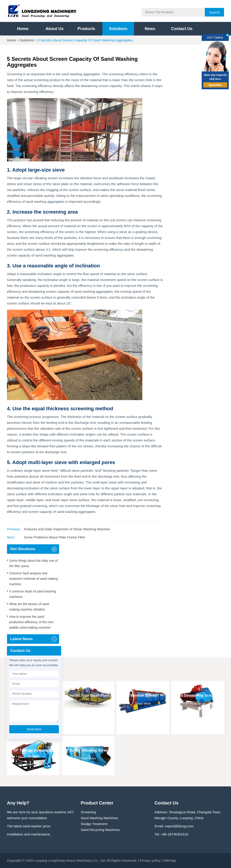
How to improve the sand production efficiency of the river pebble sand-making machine (31, 622)
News (150, 29)
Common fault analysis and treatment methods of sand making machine (34, 579)
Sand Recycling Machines (100, 830)
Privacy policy (150, 860)
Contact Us (182, 29)
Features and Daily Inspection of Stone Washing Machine (67, 529)
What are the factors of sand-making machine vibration (30, 607)
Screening (88, 812)
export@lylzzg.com (179, 826)
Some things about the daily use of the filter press (33, 563)
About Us (55, 29)
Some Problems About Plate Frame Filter (55, 537)
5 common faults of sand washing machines (33, 594)
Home (23, 29)
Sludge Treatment (94, 824)
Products (86, 29)
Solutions (118, 29)
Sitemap (170, 860)
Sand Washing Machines (99, 818)
